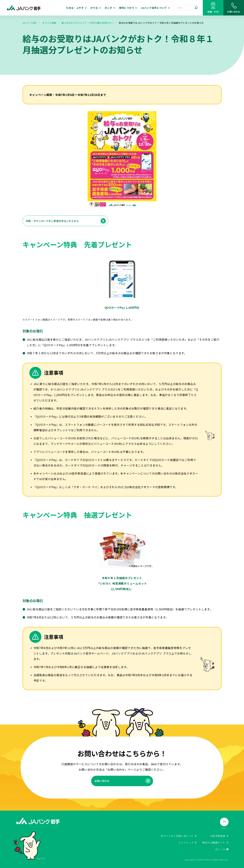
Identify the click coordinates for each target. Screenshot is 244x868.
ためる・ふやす (75, 8)
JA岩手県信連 (218, 836)
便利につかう (127, 8)
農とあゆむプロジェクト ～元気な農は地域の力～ (88, 23)
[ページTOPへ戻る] (224, 824)
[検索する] (196, 8)
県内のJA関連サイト (214, 843)
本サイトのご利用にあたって (177, 836)
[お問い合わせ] (234, 8)
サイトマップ (186, 843)
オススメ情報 (49, 23)
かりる (94, 8)
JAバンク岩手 (30, 23)
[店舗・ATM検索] (213, 8)
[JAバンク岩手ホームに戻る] (24, 8)
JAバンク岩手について (154, 8)
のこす (109, 8)
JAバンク (220, 849)
